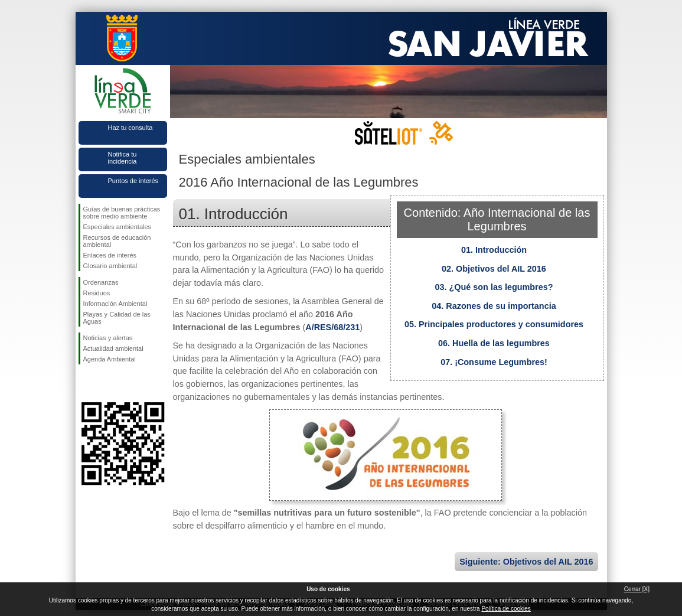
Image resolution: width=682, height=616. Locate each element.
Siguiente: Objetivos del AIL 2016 (526, 562)
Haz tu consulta (130, 128)
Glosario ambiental (110, 266)
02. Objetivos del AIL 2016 (494, 269)
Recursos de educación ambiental (117, 241)
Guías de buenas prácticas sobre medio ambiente (122, 213)
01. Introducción (494, 250)
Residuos (97, 293)
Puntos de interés (133, 181)
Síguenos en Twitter (105, 383)
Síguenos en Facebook (86, 383)
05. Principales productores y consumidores (494, 324)
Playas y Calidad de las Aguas (117, 318)
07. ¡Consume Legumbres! (494, 362)
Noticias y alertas (108, 338)
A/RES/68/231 (332, 327)
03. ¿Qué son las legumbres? (494, 287)
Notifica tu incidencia (123, 158)
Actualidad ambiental (113, 348)
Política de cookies (506, 609)
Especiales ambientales (118, 227)
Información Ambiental (115, 304)
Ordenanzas (101, 282)
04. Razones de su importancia (494, 306)
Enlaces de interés (110, 255)
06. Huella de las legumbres (494, 343)
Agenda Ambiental (110, 359)
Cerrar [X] (637, 589)
